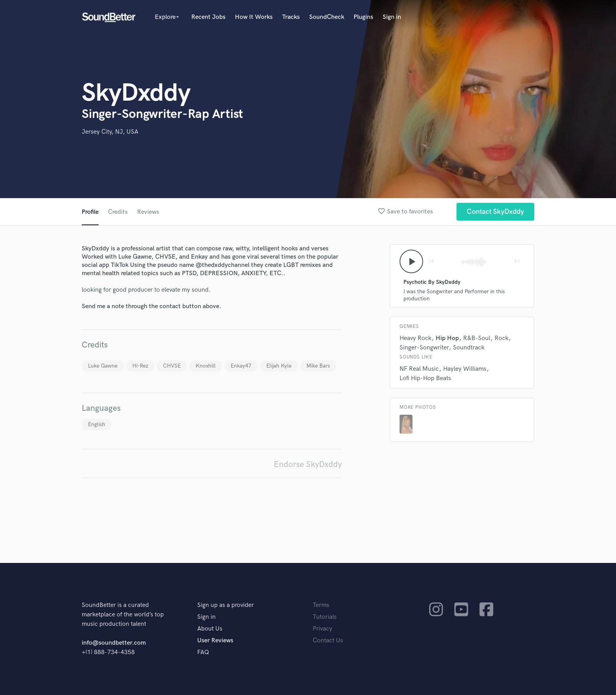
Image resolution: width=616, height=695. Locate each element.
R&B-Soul (477, 338)
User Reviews (215, 641)
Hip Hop (447, 338)
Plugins (363, 17)
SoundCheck (327, 17)
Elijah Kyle (279, 366)
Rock (501, 338)
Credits (118, 212)
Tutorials (325, 617)
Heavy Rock (415, 338)
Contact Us (328, 641)
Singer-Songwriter (424, 348)
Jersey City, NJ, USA (110, 132)
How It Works (254, 17)
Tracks (291, 17)
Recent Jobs (208, 17)
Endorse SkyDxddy (308, 464)
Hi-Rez (140, 366)
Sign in (392, 17)
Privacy (323, 629)
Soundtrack (469, 348)
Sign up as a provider (225, 605)
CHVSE (172, 366)
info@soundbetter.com (114, 643)
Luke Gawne (103, 366)
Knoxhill (206, 366)
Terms (321, 605)
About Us (210, 629)
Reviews (148, 212)
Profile (90, 212)
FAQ (203, 652)
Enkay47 (241, 366)
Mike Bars (318, 366)
